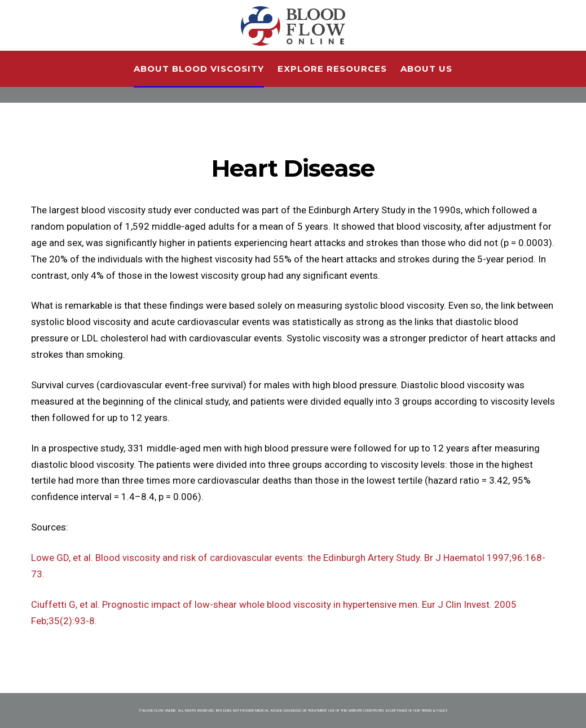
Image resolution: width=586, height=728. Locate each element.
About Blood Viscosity (199, 69)
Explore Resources (332, 69)
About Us (426, 69)
